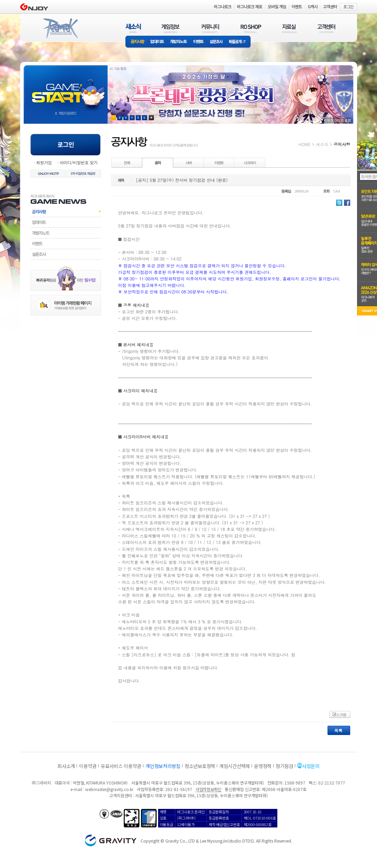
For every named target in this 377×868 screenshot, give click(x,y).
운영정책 (263, 766)
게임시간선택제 (235, 766)
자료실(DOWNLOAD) (289, 28)
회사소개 (66, 766)
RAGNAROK (60, 29)
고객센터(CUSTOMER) (326, 28)
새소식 (322, 144)
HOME (305, 144)
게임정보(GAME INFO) (171, 28)
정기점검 (284, 766)
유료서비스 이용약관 (121, 766)
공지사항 (136, 42)
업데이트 (157, 42)
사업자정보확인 (208, 789)
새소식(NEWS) (133, 28)
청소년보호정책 (200, 766)
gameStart (66, 88)
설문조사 (216, 42)
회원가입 (44, 162)
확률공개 (238, 42)
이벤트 (198, 42)
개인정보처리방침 (163, 766)
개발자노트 (179, 42)
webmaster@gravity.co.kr (109, 789)
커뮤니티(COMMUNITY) (210, 28)
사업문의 (311, 766)
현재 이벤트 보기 (151, 118)
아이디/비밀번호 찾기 (78, 162)
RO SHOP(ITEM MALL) (251, 28)
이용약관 (88, 766)
